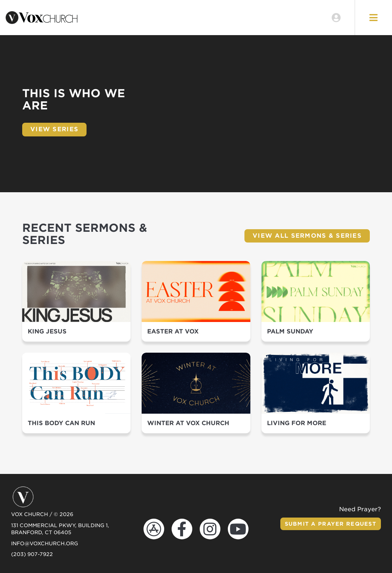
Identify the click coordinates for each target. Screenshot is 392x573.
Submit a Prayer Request (331, 524)
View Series (54, 129)
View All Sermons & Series (307, 236)
